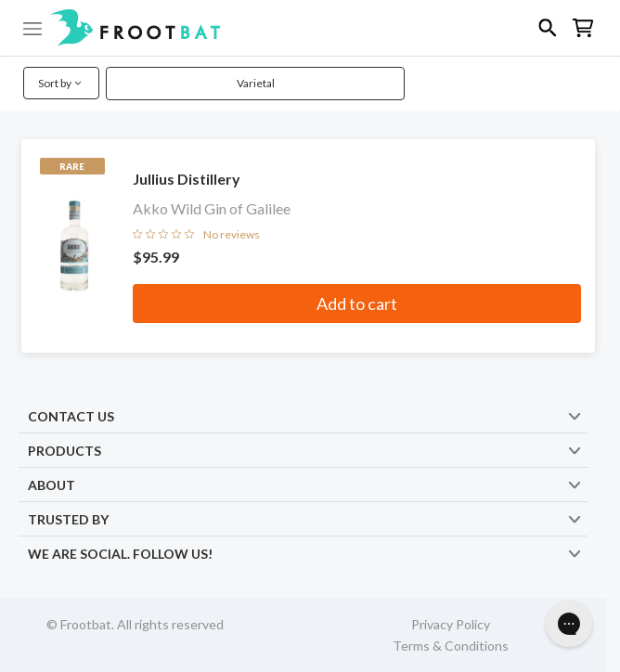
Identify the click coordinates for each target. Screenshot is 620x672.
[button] (310, 28)
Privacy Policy (451, 624)
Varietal (256, 83)
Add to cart (357, 304)
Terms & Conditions (451, 646)
